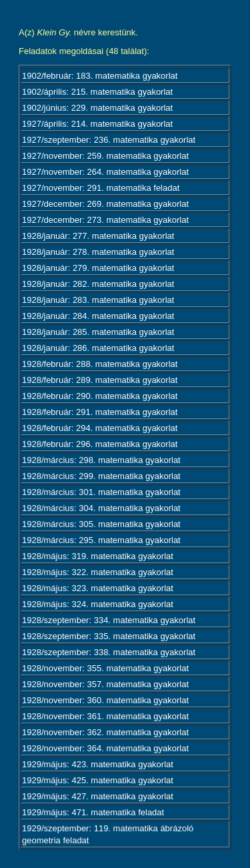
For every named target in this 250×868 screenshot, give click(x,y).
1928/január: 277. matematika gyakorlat (98, 236)
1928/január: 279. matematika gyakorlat (98, 268)
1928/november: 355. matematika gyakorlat (105, 668)
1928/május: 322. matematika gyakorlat (98, 572)
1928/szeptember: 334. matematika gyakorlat (109, 620)
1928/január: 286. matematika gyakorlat (98, 348)
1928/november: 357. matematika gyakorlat (105, 684)
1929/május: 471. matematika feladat (93, 812)
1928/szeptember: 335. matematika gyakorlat (109, 636)
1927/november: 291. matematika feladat (101, 188)
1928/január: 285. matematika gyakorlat (98, 332)
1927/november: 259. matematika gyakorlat (105, 156)
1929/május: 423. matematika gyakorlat (98, 764)
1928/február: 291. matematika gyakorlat (100, 412)
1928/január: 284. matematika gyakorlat (98, 316)
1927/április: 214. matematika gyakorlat (97, 124)
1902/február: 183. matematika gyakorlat (100, 76)
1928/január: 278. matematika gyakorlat (98, 252)
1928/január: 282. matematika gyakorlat (98, 284)
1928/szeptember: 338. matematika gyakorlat (109, 652)
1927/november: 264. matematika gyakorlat (105, 172)
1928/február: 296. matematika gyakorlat (100, 444)
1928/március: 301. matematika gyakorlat (101, 492)
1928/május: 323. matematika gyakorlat (98, 588)
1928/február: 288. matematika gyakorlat (100, 364)
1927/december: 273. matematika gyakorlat (105, 220)
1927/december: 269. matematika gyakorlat (105, 204)
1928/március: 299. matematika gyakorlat (101, 476)
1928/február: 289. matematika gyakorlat (100, 380)
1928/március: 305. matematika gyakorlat (101, 524)
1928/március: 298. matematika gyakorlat (101, 460)
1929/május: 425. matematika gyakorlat (98, 780)
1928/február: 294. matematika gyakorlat (100, 428)
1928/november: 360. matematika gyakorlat (105, 700)
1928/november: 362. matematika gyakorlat (105, 732)
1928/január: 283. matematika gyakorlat (98, 300)
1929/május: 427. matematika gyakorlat (98, 796)
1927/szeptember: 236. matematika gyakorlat (109, 140)
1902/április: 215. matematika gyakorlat (97, 92)
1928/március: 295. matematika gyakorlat (101, 540)
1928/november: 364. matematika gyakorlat (105, 748)
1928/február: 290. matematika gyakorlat (100, 396)
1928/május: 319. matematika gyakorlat (98, 556)
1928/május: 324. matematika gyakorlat (98, 604)
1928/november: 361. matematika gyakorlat (105, 716)
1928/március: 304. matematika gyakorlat (101, 508)
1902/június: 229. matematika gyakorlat (97, 108)
